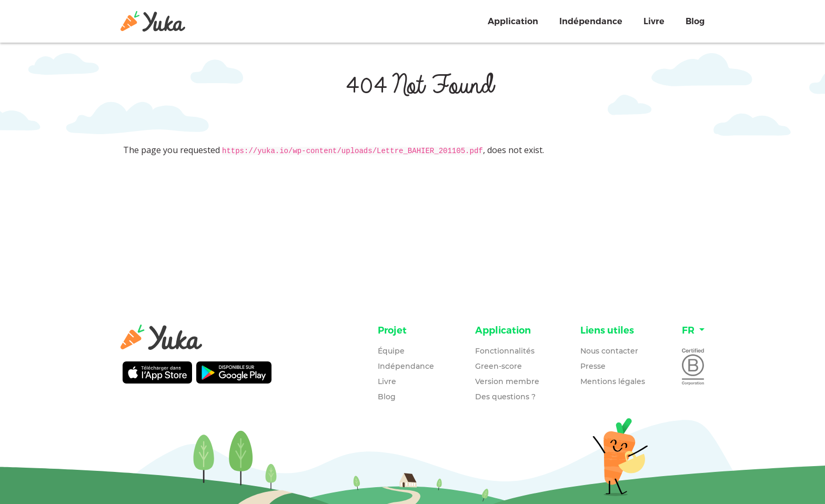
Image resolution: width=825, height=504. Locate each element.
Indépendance (591, 21)
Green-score (499, 366)
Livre (654, 21)
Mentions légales (613, 381)
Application (513, 21)
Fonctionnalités (505, 351)
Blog (695, 21)
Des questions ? (505, 397)
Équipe (391, 351)
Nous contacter (609, 351)
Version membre (507, 381)
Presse (593, 366)
